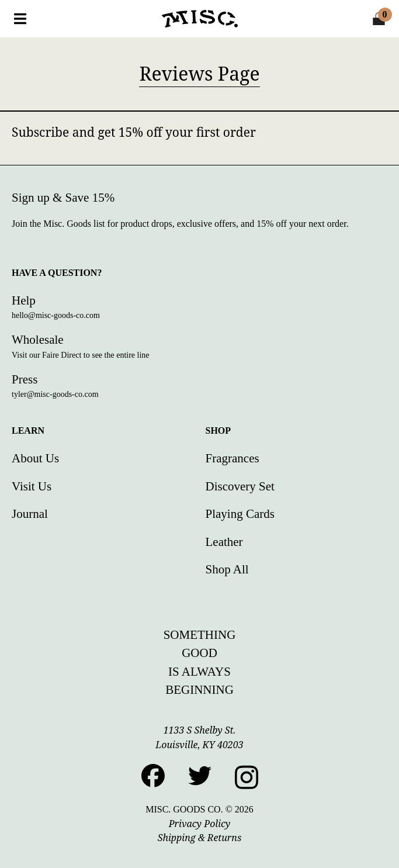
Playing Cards (240, 514)
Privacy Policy (200, 824)
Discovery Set (240, 486)
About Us (35, 458)
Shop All (227, 569)
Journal (30, 514)
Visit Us (32, 486)
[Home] (200, 19)
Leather (224, 542)
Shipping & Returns (200, 838)
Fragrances (233, 458)
